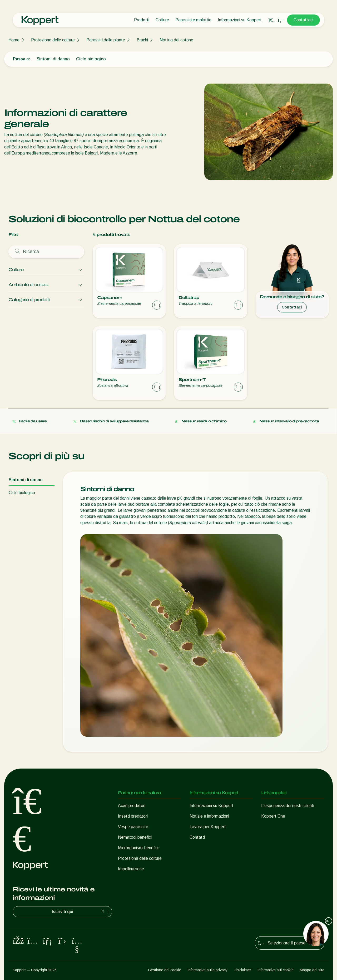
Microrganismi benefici (138, 848)
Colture (162, 20)
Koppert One (273, 816)
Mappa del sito (312, 970)
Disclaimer (242, 970)
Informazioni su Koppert (240, 20)
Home (14, 40)
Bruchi (142, 40)
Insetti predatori (133, 816)
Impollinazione (131, 869)
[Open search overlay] (272, 20)
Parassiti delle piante (106, 40)
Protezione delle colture (53, 40)
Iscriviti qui (81, 912)
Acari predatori (132, 806)
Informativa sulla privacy (207, 970)
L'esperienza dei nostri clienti (288, 806)
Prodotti (142, 20)
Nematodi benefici (135, 837)
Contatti (197, 837)
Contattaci (303, 20)
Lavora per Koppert (208, 827)
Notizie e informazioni (209, 816)
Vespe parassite (133, 827)
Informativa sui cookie (276, 970)
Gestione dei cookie (165, 970)
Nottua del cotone (176, 40)
